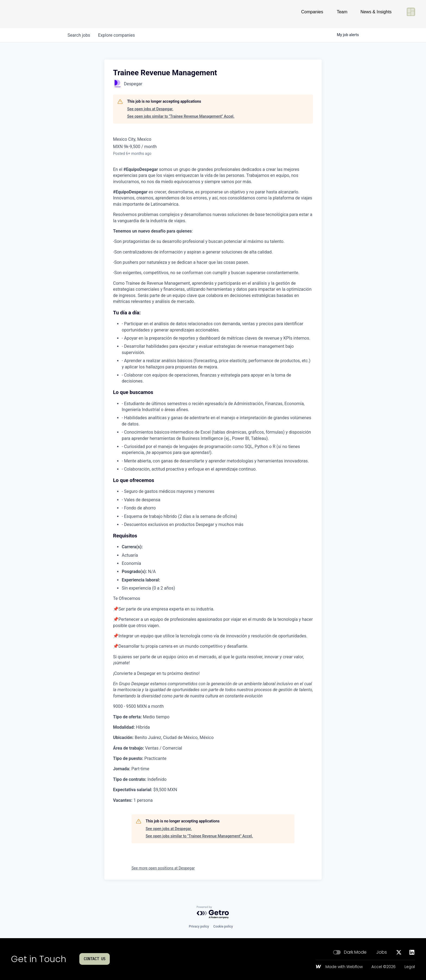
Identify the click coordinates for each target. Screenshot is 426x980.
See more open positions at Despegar (163, 868)
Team (342, 14)
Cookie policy (223, 926)
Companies (312, 14)
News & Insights (376, 14)
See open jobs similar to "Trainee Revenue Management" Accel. (181, 116)
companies (118, 35)
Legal (410, 967)
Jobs (382, 952)
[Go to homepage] (29, 14)
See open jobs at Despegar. (150, 109)
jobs (79, 35)
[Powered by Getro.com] (213, 912)
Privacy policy (199, 926)
